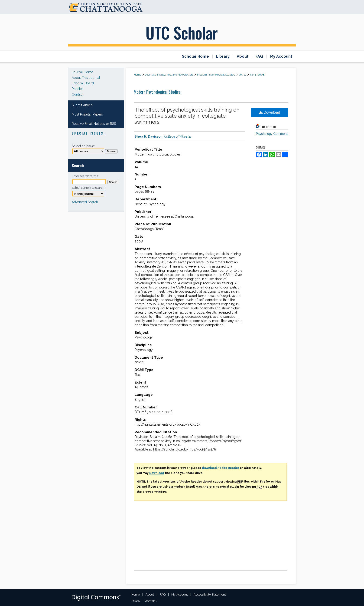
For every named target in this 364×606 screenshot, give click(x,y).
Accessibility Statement (210, 594)
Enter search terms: (85, 176)
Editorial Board (83, 83)
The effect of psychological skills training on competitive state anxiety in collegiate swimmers (187, 116)
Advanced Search (85, 202)
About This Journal (86, 78)
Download (270, 112)
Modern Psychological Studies (216, 75)
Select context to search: (88, 188)
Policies (78, 89)
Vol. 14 (242, 75)
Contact (78, 94)
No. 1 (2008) (258, 75)
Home (138, 75)
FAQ (163, 594)
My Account (180, 594)
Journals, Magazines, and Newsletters (169, 75)
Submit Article (82, 105)
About (150, 594)
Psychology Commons (272, 134)
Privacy (136, 601)
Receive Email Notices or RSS (94, 124)
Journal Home (82, 72)
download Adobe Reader (221, 468)
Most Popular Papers (87, 114)
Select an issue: (83, 146)
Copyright (151, 601)
